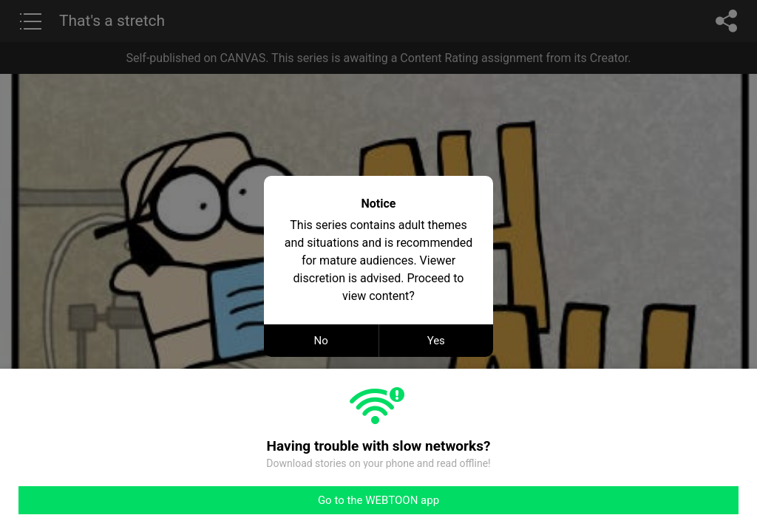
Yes (436, 341)
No (321, 341)
